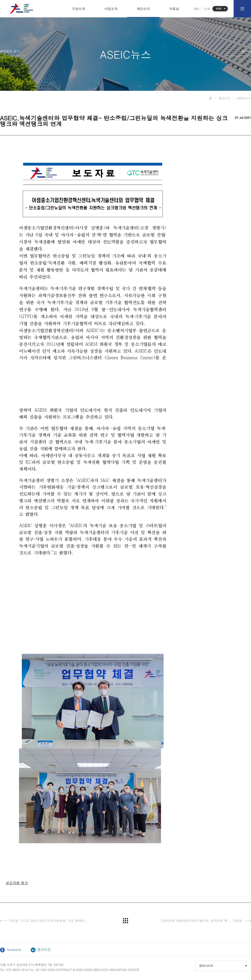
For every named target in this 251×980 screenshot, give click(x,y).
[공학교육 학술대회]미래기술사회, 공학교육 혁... (206, 921)
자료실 (174, 9)
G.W (207, 9)
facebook (11, 950)
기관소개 (79, 9)
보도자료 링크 (17, 883)
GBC (197, 9)
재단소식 (143, 9)
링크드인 (41, 950)
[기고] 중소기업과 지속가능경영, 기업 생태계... (44, 921)
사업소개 (111, 9)
